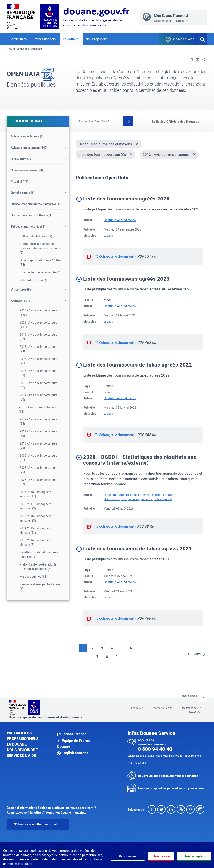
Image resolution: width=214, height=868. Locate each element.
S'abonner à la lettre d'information (38, 824)
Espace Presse (72, 734)
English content (73, 753)
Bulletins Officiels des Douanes (176, 122)
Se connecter (163, 21)
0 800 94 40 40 (155, 749)
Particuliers (19, 733)
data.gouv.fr (195, 712)
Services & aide (21, 755)
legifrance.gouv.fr (192, 708)
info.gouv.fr (137, 708)
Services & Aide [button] (182, 39)
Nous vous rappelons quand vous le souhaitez (168, 776)
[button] (192, 59)
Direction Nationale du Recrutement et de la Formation (139, 495)
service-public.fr (163, 708)
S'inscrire (182, 21)
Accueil (11, 49)
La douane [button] (71, 39)
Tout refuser (162, 856)
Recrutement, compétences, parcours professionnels (138, 499)
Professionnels (23, 738)
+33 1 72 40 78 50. (138, 763)
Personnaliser (127, 856)
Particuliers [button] (18, 39)
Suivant (194, 654)
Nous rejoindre (96, 39)
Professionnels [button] (45, 39)
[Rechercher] (128, 121)
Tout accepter (194, 856)
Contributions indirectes (120, 220)
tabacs (108, 235)
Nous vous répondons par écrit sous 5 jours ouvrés (171, 788)
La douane (23, 49)
